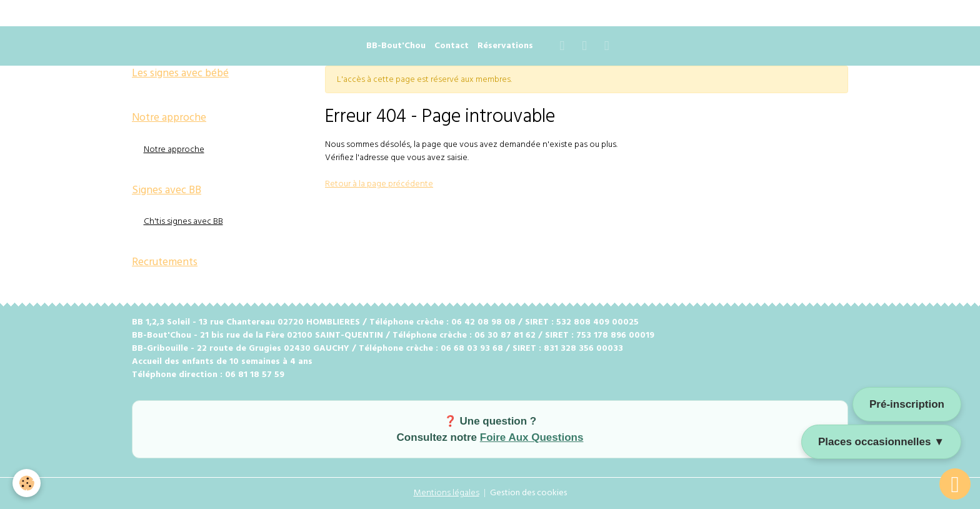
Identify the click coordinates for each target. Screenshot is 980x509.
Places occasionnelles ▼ (881, 442)
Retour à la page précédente (379, 184)
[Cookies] (27, 483)
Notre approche (174, 150)
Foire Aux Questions (532, 437)
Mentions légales (447, 493)
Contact (452, 46)
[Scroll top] (955, 484)
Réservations (505, 46)
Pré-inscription (907, 404)
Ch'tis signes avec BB (183, 222)
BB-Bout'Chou (396, 46)
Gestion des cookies (528, 493)
